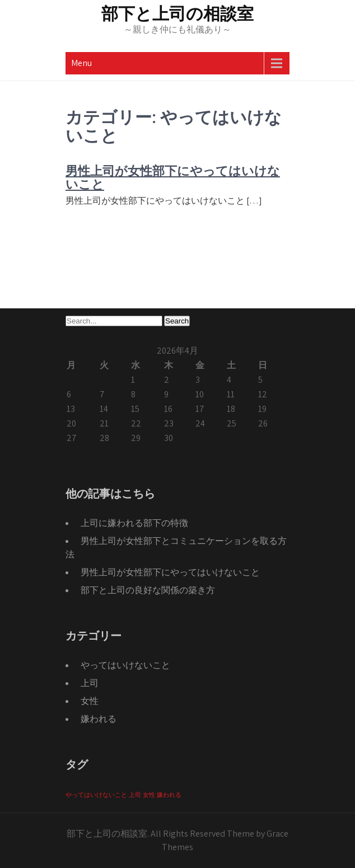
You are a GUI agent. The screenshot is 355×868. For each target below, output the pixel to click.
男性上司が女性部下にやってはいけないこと (173, 178)
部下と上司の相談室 (177, 14)
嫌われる (99, 719)
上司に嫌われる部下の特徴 (134, 523)
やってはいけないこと (125, 665)
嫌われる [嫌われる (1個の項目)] (169, 795)
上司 (90, 683)
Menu (81, 63)
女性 (90, 701)
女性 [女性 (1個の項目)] (149, 795)
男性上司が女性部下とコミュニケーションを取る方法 (176, 548)
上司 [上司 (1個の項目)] (135, 795)
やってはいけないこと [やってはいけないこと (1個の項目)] (96, 795)
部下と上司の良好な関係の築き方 (148, 590)
